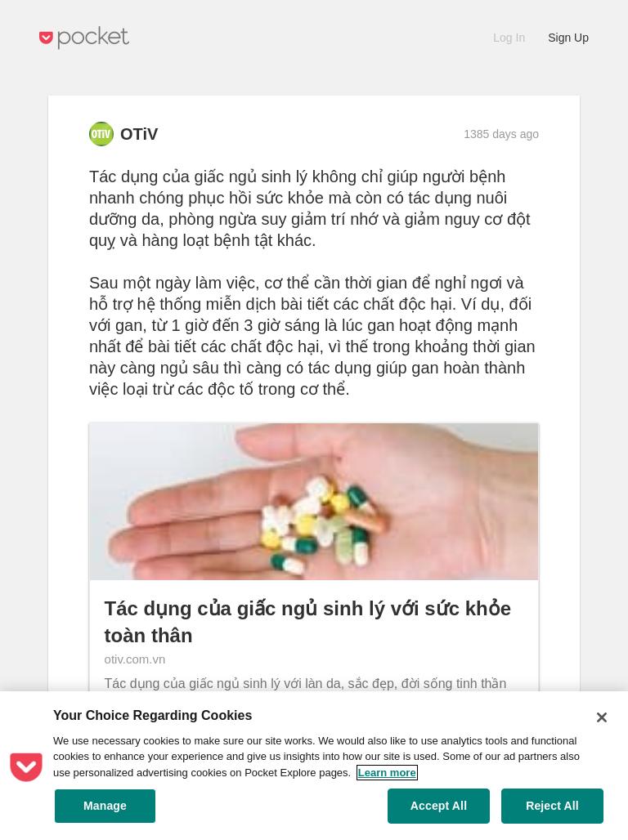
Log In (509, 38)
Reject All (552, 806)
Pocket (85, 38)
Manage (105, 806)
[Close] (602, 717)
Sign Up (568, 38)
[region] (314, 766)
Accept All (439, 806)
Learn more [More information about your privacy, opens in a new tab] (387, 773)
